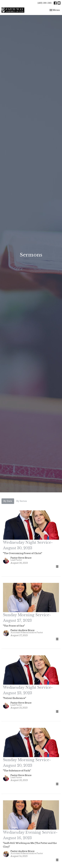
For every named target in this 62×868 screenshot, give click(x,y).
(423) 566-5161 (45, 3)
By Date (8, 501)
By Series (22, 501)
